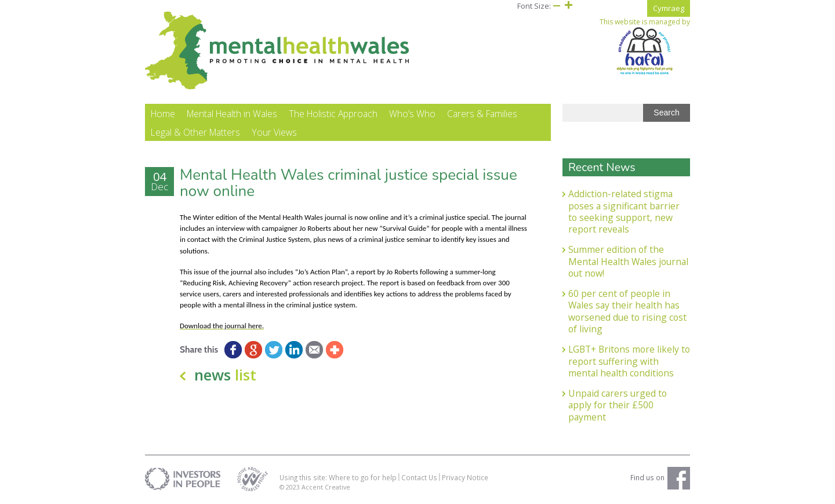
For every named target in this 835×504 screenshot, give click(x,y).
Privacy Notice (465, 477)
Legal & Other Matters (195, 132)
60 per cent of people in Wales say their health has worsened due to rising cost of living (627, 311)
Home (163, 114)
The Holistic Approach (333, 114)
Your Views (274, 132)
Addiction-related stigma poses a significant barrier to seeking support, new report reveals (624, 211)
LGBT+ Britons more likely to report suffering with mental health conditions (629, 361)
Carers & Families (482, 114)
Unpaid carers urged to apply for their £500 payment (618, 405)
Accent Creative (326, 487)
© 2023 (291, 487)
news (225, 375)
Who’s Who (412, 114)
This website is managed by (645, 46)
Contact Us (419, 477)
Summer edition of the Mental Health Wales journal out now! (628, 261)
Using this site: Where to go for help (338, 477)
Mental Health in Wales (232, 114)
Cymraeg (669, 8)
